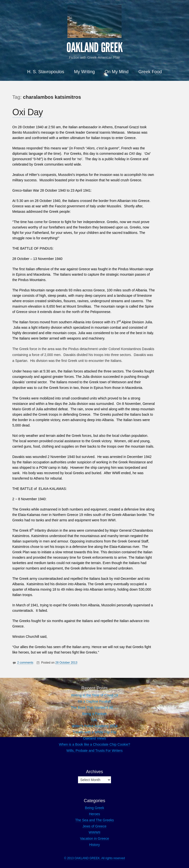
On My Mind (117, 72)
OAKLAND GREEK (94, 48)
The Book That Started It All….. (95, 708)
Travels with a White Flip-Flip (94, 732)
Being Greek (94, 808)
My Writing (85, 72)
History (94, 845)
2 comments (25, 663)
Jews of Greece (94, 826)
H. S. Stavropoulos (46, 72)
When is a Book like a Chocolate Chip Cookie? (94, 744)
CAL (94, 720)
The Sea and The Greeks (95, 820)
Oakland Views (94, 738)
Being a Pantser (94, 714)
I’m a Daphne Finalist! (94, 701)
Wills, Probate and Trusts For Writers (94, 751)
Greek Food (150, 72)
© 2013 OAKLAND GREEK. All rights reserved (95, 858)
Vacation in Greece (94, 839)
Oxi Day (28, 112)
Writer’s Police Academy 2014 (94, 726)
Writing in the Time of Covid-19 (94, 695)
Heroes (94, 814)
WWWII (94, 832)
